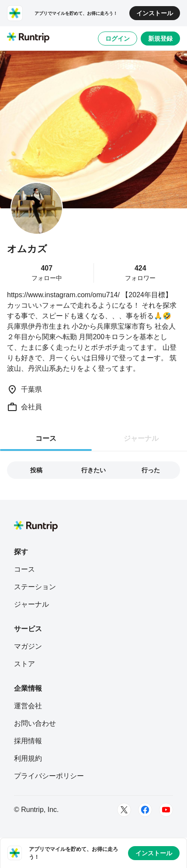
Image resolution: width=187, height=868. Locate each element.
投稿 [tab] (36, 470)
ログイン (118, 39)
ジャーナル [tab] (141, 438)
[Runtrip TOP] (28, 38)
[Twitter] (124, 810)
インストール (155, 13)
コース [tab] (46, 438)
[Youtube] (166, 810)
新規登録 (160, 39)
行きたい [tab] (93, 470)
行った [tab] (151, 470)
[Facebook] (145, 810)
